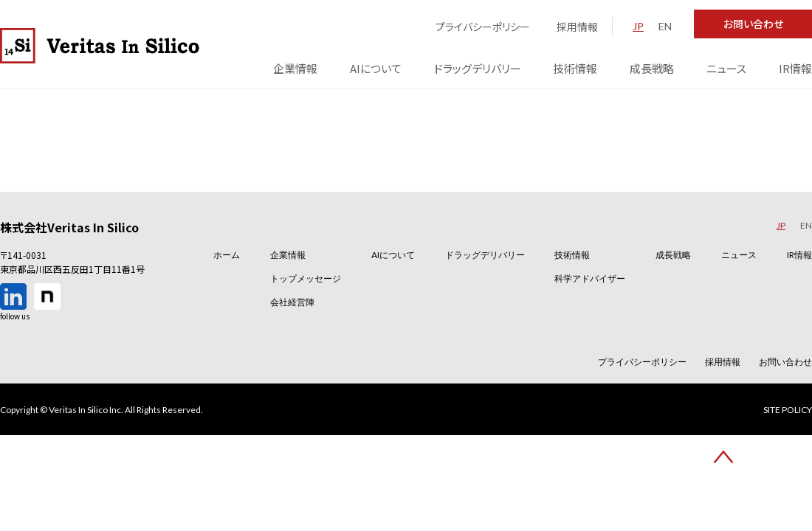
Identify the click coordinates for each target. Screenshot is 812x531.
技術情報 (575, 68)
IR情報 (795, 68)
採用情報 (577, 27)
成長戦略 (652, 68)
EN (665, 26)
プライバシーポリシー (483, 27)
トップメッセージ (306, 278)
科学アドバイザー (590, 278)
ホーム (227, 255)
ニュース (726, 68)
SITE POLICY (788, 410)
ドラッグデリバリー (478, 68)
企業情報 (295, 68)
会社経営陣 (292, 302)
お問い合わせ (753, 24)
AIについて (376, 68)
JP (638, 26)
